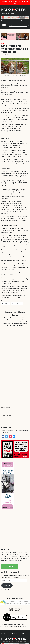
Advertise (15, 21)
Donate (11, 567)
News (3, 43)
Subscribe (7, 585)
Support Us (5, 21)
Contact (24, 21)
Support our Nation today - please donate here (15, 3)
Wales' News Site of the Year (7, 14)
